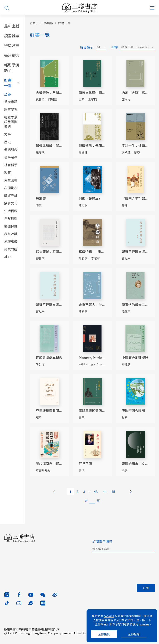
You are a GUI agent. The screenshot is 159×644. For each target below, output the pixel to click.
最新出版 (12, 26)
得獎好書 (12, 45)
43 (96, 491)
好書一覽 (8, 83)
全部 (7, 94)
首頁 (33, 23)
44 (105, 491)
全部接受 (104, 634)
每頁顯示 (87, 47)
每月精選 (12, 55)
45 (113, 491)
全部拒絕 (134, 634)
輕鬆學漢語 (12, 67)
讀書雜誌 (12, 36)
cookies (109, 616)
